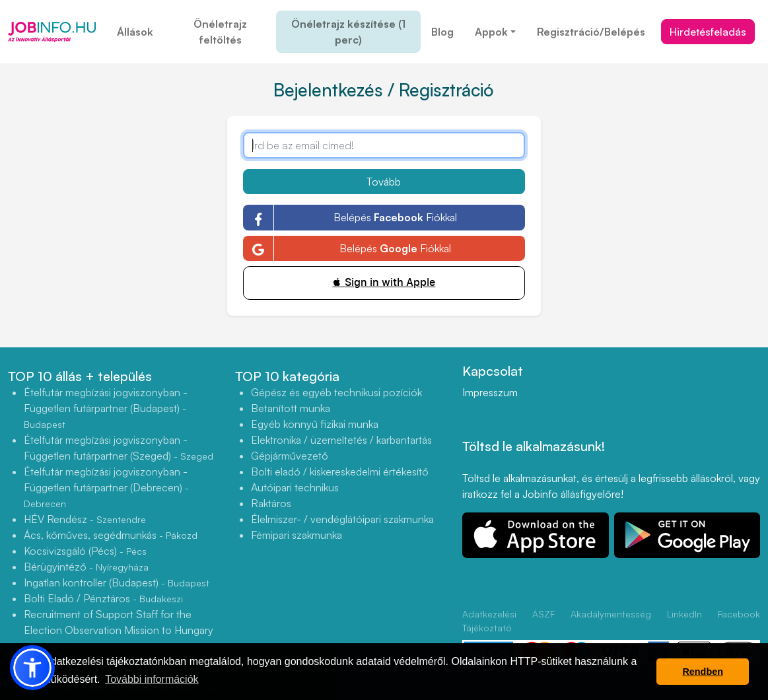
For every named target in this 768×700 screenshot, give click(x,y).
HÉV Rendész (85, 519)
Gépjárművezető (290, 456)
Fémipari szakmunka (297, 535)
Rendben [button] (703, 672)
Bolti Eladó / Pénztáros (103, 598)
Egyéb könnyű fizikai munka (315, 424)
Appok (491, 32)
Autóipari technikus (295, 487)
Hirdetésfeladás (708, 32)
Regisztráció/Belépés (591, 32)
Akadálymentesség (611, 614)
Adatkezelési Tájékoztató (489, 621)
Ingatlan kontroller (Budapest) (117, 582)
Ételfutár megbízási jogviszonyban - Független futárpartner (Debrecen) (106, 487)
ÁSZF (543, 614)
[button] (32, 668)
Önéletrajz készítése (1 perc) (348, 32)
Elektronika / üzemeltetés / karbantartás (341, 440)
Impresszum (490, 392)
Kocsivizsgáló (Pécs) (85, 551)
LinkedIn (684, 614)
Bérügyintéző (86, 567)
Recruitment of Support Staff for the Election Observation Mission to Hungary (119, 630)
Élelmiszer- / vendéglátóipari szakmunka (342, 519)
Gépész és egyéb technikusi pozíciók (336, 392)
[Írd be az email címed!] (384, 145)
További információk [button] (152, 679)
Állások (135, 32)
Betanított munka (291, 408)
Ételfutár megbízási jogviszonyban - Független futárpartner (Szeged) (119, 448)
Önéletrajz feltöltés (220, 32)
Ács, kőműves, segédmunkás (111, 535)
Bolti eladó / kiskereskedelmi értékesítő (340, 472)
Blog (442, 32)
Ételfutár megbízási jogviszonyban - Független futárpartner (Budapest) (106, 408)
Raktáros (271, 503)
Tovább (384, 182)
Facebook (739, 614)
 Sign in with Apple (384, 282)
